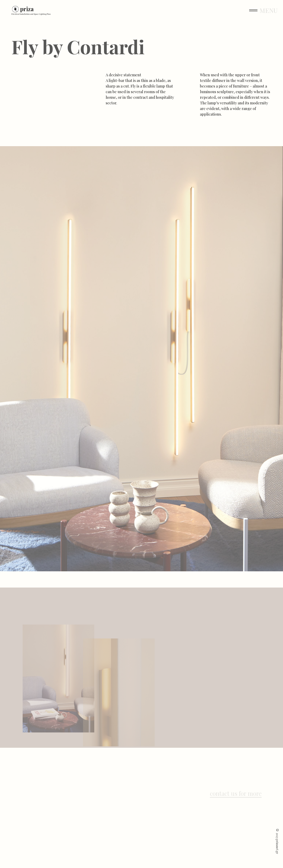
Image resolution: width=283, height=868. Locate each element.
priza (27, 9)
